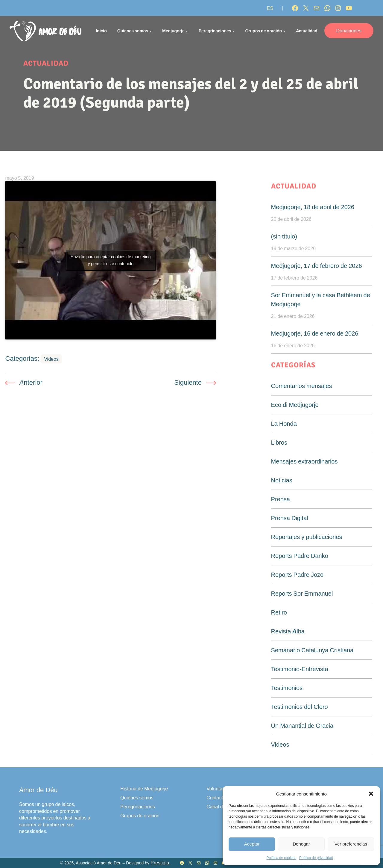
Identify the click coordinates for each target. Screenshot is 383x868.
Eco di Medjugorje (295, 405)
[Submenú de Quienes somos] (151, 31)
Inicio (101, 31)
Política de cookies (281, 858)
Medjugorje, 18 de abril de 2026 (313, 207)
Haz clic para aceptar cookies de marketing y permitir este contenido (111, 260)
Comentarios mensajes (302, 386)
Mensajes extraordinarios (304, 461)
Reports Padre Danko (300, 556)
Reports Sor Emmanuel (302, 594)
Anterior (31, 382)
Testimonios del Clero (300, 707)
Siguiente (188, 382)
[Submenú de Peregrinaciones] (233, 31)
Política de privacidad (316, 858)
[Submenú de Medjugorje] (187, 31)
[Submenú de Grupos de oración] (284, 31)
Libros (279, 443)
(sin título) (284, 236)
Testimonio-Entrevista (300, 669)
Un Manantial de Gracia (302, 726)
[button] (371, 794)
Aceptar (252, 844)
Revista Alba (288, 631)
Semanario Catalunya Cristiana (312, 650)
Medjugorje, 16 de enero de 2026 (315, 333)
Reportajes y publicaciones (307, 537)
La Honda (284, 424)
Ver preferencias (351, 844)
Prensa (281, 499)
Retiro (279, 612)
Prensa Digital (290, 518)
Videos (51, 359)
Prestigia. (161, 863)
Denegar (301, 844)
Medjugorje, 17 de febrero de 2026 (317, 266)
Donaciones (349, 31)
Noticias (282, 480)
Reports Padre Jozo (297, 575)
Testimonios (287, 688)
